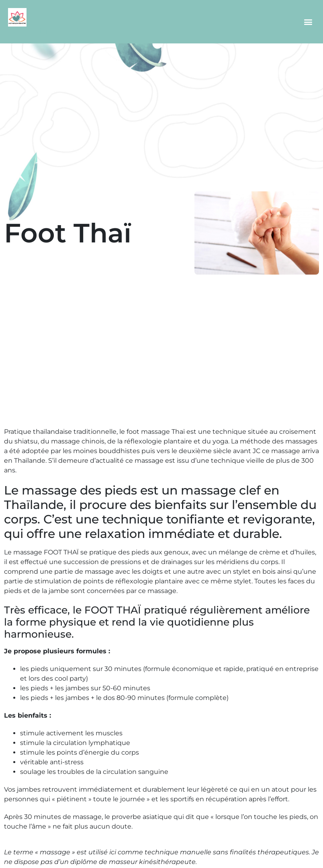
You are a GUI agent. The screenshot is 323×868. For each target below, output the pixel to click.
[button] (308, 22)
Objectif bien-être (52, 31)
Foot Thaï (68, 233)
